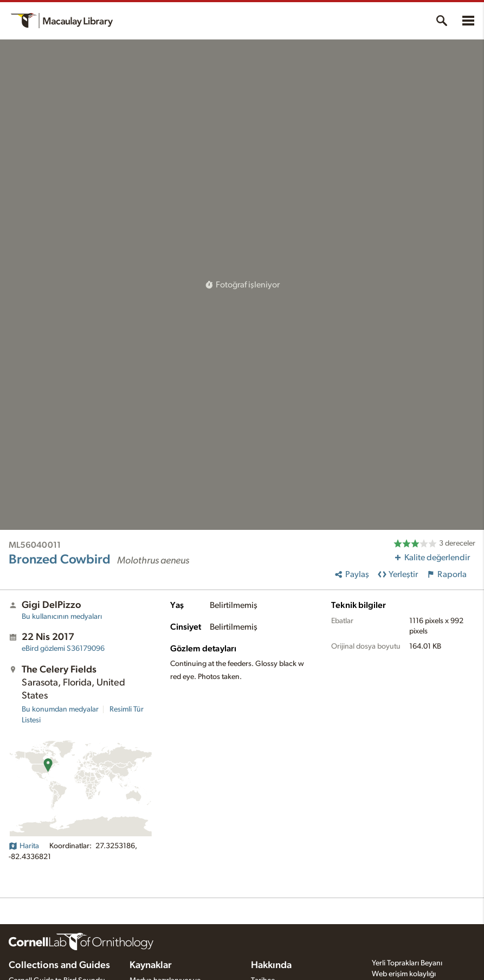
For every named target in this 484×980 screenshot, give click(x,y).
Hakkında (271, 965)
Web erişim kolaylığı (404, 974)
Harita (24, 846)
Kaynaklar (151, 965)
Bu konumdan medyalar (60, 709)
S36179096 (63, 649)
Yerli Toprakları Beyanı (407, 963)
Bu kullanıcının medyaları (62, 617)
